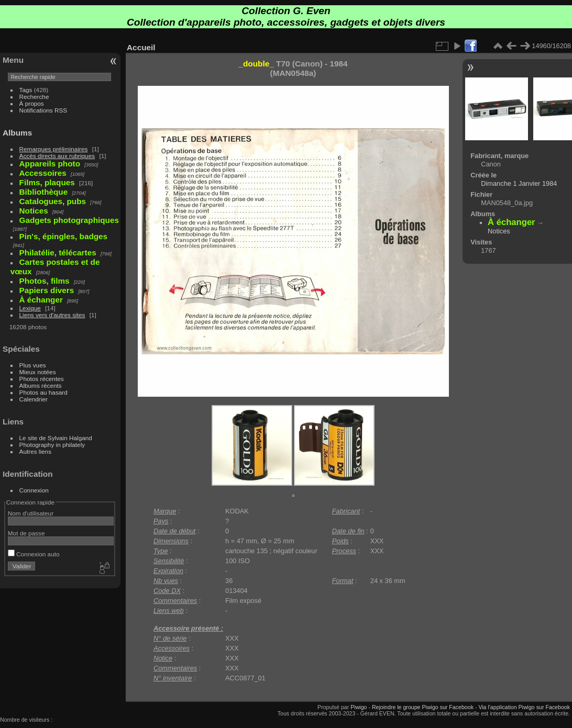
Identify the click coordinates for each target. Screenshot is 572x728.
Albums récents (41, 385)
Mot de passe (26, 533)
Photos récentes (42, 379)
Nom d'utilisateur (31, 513)
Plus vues (33, 365)
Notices (499, 231)
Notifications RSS (43, 110)
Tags (26, 90)
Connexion (34, 490)
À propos (32, 103)
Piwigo (359, 707)
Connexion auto (34, 554)
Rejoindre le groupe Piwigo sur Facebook (423, 707)
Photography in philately (52, 445)
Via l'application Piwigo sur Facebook (524, 707)
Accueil (141, 47)
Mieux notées (38, 372)
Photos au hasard (43, 392)
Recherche (34, 97)
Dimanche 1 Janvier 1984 (519, 183)
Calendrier (34, 399)
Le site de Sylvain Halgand (56, 438)
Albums (17, 133)
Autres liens (35, 451)
